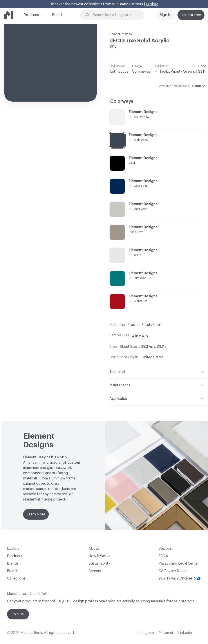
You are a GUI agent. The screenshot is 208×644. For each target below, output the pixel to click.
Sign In (166, 15)
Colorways (122, 101)
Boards (13, 571)
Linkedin (185, 633)
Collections (16, 578)
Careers (95, 571)
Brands (58, 15)
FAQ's (163, 556)
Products (31, 14)
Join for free (191, 15)
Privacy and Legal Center (179, 563)
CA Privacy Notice (173, 571)
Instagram (146, 633)
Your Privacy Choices (180, 578)
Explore (152, 4)
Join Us (18, 614)
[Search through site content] (115, 15)
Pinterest (166, 633)
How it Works (99, 556)
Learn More (36, 514)
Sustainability (99, 563)
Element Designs (121, 34)
